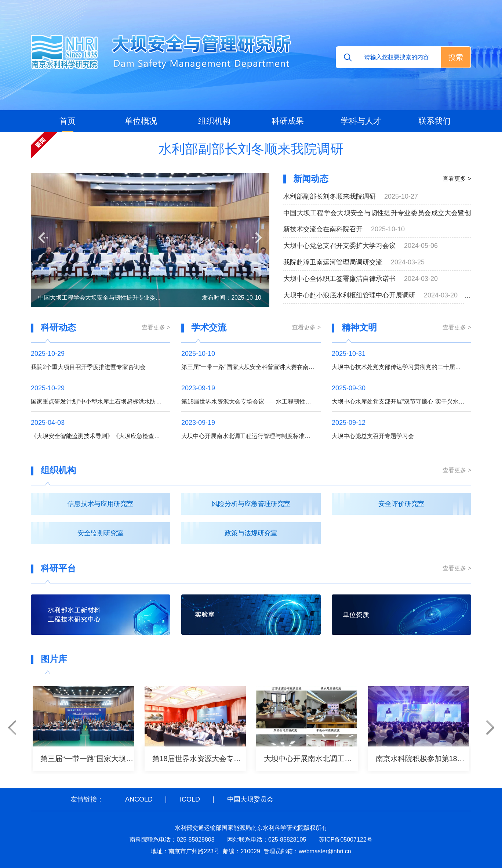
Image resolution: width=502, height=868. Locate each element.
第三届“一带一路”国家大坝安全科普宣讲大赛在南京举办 (251, 367)
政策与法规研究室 (251, 533)
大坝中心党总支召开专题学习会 (373, 436)
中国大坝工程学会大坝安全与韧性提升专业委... (99, 298)
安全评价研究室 (401, 504)
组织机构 (214, 121)
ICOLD (190, 799)
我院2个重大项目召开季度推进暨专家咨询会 (88, 367)
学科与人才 (361, 121)
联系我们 (434, 121)
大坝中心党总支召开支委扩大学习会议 (339, 246)
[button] (43, 238)
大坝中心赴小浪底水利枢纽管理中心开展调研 (349, 295)
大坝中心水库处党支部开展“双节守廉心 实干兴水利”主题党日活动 (401, 402)
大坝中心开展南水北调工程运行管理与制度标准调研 (249, 436)
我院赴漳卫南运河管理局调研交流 (333, 262)
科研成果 (288, 121)
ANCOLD (139, 799)
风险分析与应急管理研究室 (251, 504)
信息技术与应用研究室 (101, 504)
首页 (68, 121)
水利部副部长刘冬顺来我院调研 (251, 149)
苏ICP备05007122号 (346, 840)
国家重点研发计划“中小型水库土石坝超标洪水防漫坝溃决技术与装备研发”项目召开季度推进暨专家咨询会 (101, 402)
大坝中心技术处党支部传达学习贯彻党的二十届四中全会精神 (401, 367)
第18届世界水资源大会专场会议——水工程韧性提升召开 (251, 402)
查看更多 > (457, 179)
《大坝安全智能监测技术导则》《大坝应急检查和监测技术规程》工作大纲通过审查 (101, 436)
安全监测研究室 (101, 533)
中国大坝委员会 (250, 799)
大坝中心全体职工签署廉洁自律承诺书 (339, 279)
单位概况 (141, 121)
